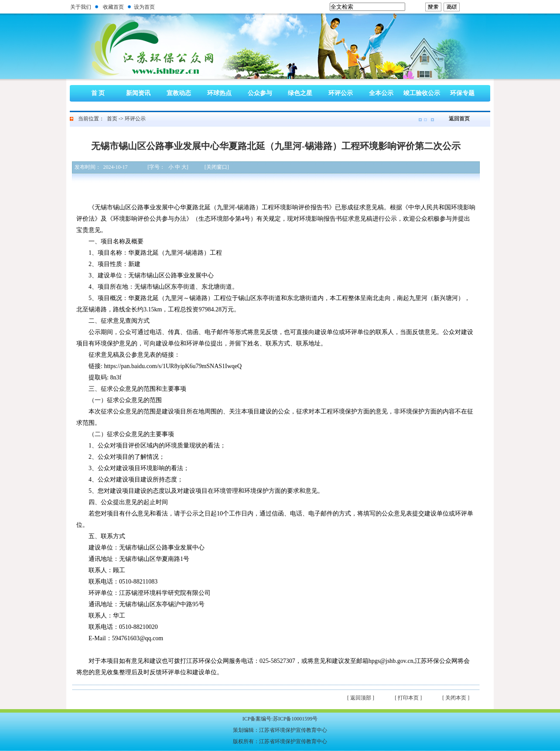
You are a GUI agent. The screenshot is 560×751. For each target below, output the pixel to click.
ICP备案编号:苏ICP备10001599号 (280, 719)
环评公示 (341, 93)
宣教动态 (179, 93)
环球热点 (219, 93)
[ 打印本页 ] (408, 698)
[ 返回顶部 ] (361, 698)
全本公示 (381, 93)
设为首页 (144, 7)
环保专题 (462, 93)
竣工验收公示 (422, 93)
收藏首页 (113, 7)
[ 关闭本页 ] (456, 698)
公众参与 (260, 93)
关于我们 (81, 7)
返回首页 (459, 119)
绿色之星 (300, 93)
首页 (112, 119)
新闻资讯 (138, 93)
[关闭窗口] (217, 167)
